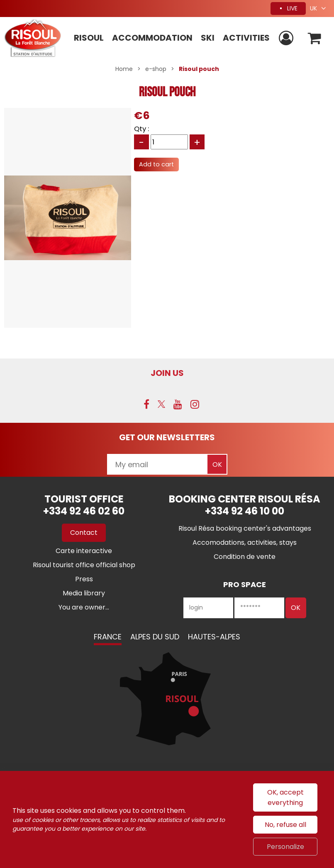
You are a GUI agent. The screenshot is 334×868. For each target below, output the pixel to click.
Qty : (141, 129)
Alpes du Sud (155, 637)
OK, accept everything (285, 797)
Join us (167, 373)
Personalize (285, 847)
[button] (315, 38)
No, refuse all (285, 825)
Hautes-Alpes (214, 637)
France (108, 637)
